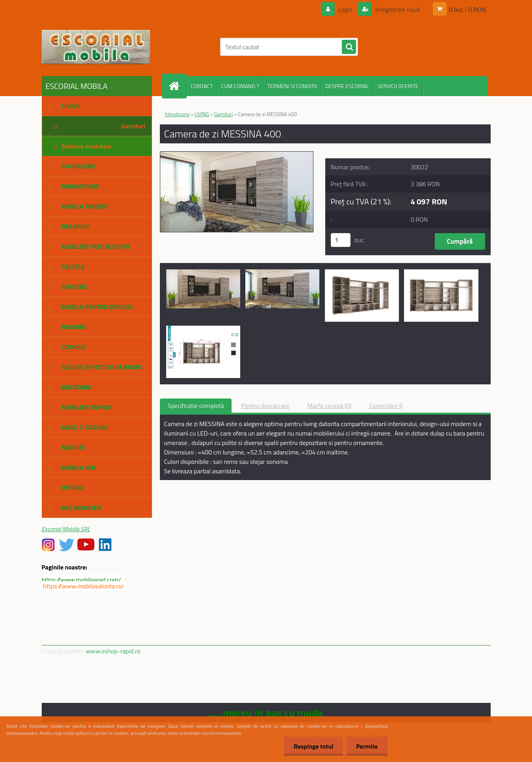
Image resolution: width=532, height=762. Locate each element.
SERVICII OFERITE (398, 86)
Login (346, 9)
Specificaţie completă (196, 406)
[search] (349, 47)
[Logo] (96, 47)
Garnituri (224, 114)
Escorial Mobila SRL (66, 529)
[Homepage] (178, 86)
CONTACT (202, 86)
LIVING (202, 114)
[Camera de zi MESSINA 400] (237, 155)
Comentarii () (386, 406)
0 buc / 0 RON (467, 9)
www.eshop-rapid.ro (113, 651)
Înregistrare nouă (397, 9)
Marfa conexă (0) (329, 406)
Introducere (177, 114)
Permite (367, 746)
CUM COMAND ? (240, 86)
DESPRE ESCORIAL (347, 86)
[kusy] (341, 240)
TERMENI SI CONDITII (292, 86)
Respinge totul (313, 746)
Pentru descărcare (265, 406)
